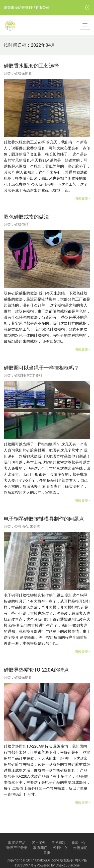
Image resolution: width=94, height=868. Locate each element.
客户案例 (39, 843)
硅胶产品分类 (17, 848)
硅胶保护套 (23, 73)
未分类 (35, 526)
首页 (47, 853)
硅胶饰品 (21, 224)
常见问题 (58, 843)
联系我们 (40, 848)
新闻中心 (78, 843)
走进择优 (80, 848)
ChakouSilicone (68, 865)
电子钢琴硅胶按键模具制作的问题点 (44, 519)
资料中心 (60, 848)
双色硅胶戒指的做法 (26, 217)
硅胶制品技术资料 (28, 375)
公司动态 (21, 526)
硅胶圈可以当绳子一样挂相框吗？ (41, 368)
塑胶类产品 (17, 843)
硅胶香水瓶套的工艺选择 (31, 66)
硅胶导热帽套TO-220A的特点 (36, 670)
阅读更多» (82, 198)
